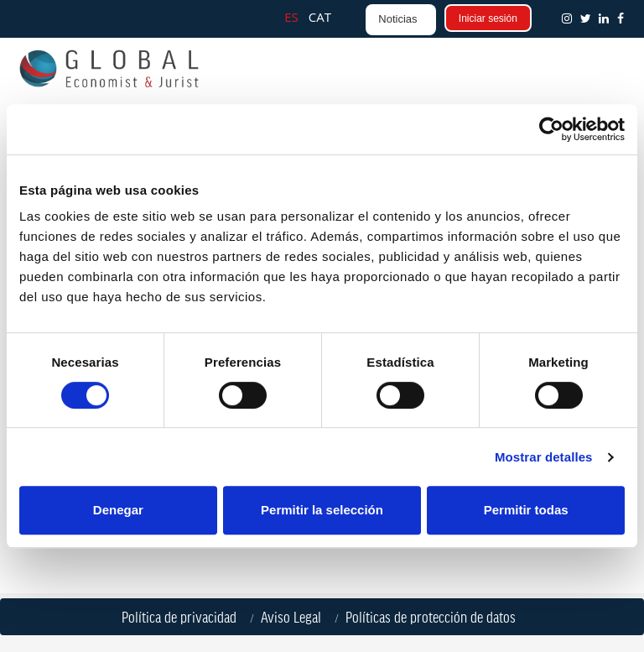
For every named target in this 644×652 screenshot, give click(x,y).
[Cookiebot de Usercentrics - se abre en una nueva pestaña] (551, 129)
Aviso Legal (294, 617)
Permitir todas (526, 510)
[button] (624, 18)
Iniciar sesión (488, 18)
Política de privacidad (182, 617)
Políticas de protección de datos (434, 617)
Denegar (118, 510)
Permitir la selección (322, 510)
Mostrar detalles (544, 457)
